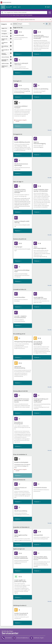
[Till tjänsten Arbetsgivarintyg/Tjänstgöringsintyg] (24, 341)
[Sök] (50, 13)
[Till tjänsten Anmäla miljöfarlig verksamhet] (23, 142)
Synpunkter (30, 15)
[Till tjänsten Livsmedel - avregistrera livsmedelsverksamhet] (23, 316)
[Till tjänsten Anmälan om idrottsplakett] (22, 462)
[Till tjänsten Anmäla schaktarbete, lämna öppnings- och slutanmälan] (42, 190)
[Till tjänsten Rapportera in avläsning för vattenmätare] (23, 64)
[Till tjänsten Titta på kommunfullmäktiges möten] (23, 271)
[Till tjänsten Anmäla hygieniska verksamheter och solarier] (42, 298)
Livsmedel (22, 15)
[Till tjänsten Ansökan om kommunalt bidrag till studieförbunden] (23, 557)
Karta (26, 15)
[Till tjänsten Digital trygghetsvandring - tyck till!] (23, 535)
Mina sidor (9, 7)
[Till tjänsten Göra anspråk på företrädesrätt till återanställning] (42, 343)
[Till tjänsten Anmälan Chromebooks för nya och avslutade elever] (23, 614)
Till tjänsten (17, 54)
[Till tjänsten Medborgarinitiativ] (39, 535)
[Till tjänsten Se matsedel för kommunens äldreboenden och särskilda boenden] (23, 400)
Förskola (18, 15)
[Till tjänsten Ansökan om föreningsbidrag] (22, 89)
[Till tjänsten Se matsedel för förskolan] (41, 487)
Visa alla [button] (49, 77)
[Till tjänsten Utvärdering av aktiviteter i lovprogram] (23, 107)
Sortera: (15, 24)
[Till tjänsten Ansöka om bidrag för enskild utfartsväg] (23, 222)
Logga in (48, 7)
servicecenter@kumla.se (22, 638)
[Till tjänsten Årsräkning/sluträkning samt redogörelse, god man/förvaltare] (42, 400)
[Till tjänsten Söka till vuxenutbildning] (21, 511)
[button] (11, 24)
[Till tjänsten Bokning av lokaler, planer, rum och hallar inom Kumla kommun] (42, 558)
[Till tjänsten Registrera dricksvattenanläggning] (42, 142)
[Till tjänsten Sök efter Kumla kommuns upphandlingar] (23, 164)
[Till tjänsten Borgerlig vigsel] (19, 247)
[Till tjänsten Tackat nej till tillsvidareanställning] (23, 367)
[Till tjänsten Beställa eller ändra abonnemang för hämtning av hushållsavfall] (42, 37)
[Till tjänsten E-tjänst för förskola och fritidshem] (23, 488)
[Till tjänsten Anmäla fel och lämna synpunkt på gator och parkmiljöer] (23, 191)
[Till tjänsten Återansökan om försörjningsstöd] (23, 423)
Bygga (14, 15)
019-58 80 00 (8, 638)
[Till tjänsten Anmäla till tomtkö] (20, 35)
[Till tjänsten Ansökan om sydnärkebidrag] (41, 89)
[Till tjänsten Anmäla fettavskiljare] (20, 297)
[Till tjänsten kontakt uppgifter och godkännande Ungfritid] (23, 580)
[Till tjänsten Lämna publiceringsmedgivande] (42, 247)
